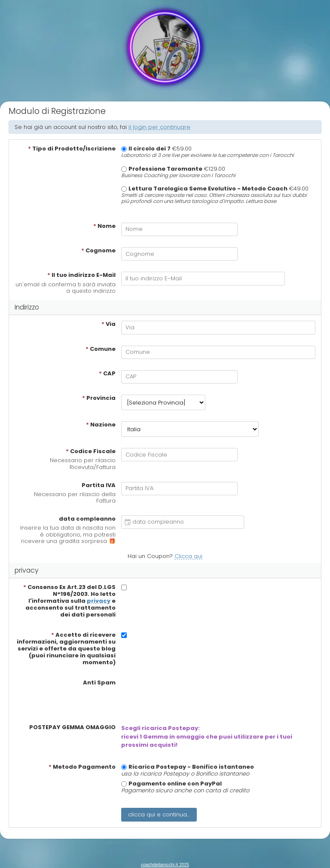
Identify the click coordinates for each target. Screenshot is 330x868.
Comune (101, 349)
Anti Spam (99, 683)
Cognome (98, 251)
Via (108, 324)
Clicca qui (188, 556)
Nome (104, 226)
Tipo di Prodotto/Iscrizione (72, 149)
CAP (107, 374)
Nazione (101, 425)
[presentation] (186, 696)
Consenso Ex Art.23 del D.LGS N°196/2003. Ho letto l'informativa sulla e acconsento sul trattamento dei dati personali (69, 601)
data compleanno (87, 519)
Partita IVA (99, 485)
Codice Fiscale (91, 451)
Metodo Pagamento (82, 767)
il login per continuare (159, 127)
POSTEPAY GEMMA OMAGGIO (72, 727)
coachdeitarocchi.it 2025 (165, 865)
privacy (99, 601)
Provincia (99, 398)
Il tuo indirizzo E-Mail (81, 275)
